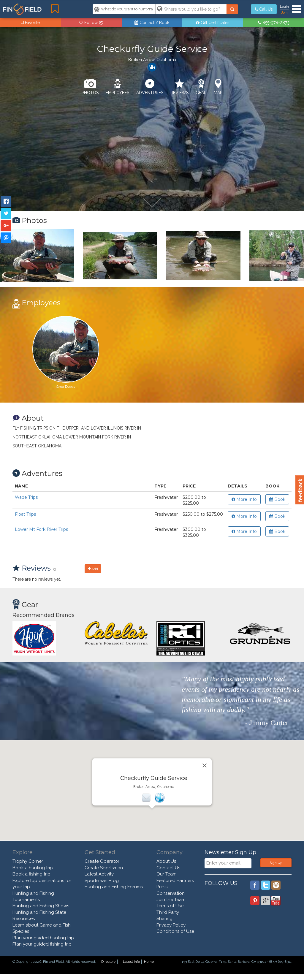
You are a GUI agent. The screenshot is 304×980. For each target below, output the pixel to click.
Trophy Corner (28, 861)
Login (284, 7)
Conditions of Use (175, 931)
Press (162, 887)
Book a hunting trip (33, 868)
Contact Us (168, 868)
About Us (166, 861)
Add (93, 569)
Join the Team (171, 900)
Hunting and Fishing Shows (41, 906)
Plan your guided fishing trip (42, 944)
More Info (244, 499)
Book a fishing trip (31, 874)
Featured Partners (175, 881)
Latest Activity (99, 874)
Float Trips (25, 514)
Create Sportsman (104, 868)
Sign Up (276, 863)
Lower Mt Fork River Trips (41, 529)
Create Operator (102, 861)
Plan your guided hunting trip (43, 938)
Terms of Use (170, 906)
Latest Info (131, 962)
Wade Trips (26, 497)
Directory (109, 962)
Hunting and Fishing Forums (114, 887)
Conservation (171, 893)
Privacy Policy (171, 925)
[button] (152, 814)
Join (284, 12)
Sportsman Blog (102, 881)
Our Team (167, 874)
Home (149, 962)
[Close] (205, 765)
